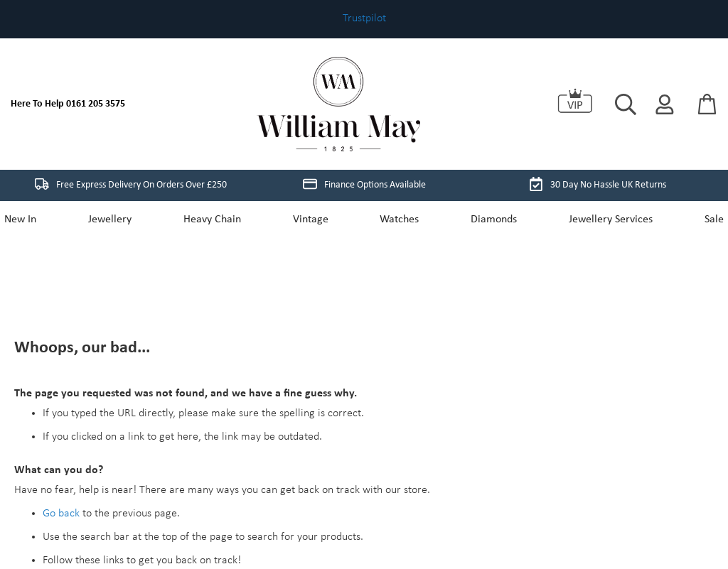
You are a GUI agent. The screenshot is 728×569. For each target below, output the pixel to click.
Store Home (70, 477)
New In (30, 220)
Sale (704, 220)
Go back (61, 414)
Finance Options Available (364, 184)
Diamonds (489, 220)
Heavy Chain (216, 220)
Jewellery (117, 220)
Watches (398, 220)
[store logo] (338, 104)
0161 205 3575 (96, 104)
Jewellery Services (604, 220)
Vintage (312, 220)
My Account (135, 477)
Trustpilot (364, 18)
